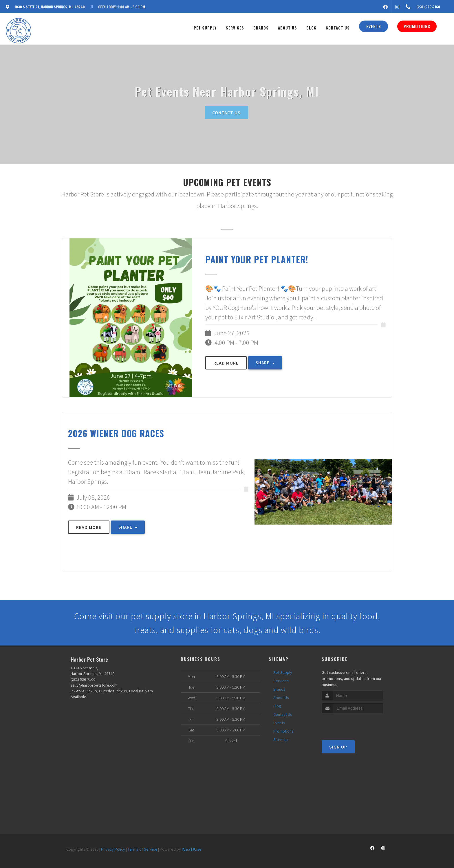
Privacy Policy (113, 849)
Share (265, 363)
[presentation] (353, 724)
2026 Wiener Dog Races (116, 433)
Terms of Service (142, 849)
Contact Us (226, 113)
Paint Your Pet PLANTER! (257, 259)
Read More (226, 363)
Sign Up (338, 747)
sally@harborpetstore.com (94, 685)
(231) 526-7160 (83, 679)
